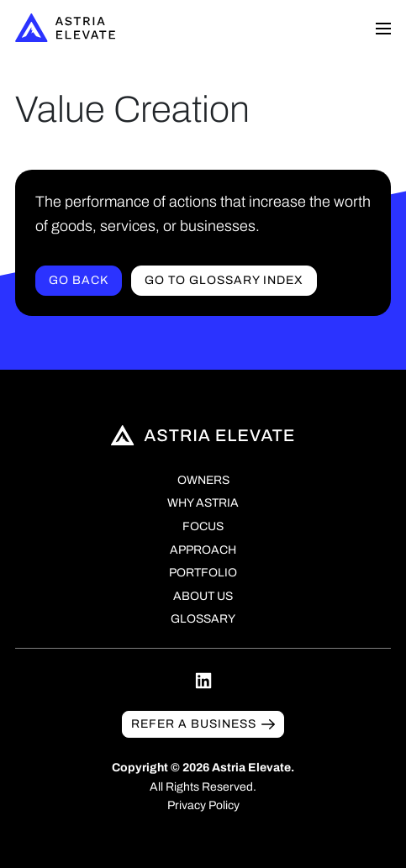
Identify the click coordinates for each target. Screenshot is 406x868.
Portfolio (203, 573)
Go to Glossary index (224, 280)
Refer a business (194, 724)
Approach (203, 550)
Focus (203, 526)
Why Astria (203, 503)
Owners (203, 480)
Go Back (79, 280)
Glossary (203, 619)
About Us (203, 596)
